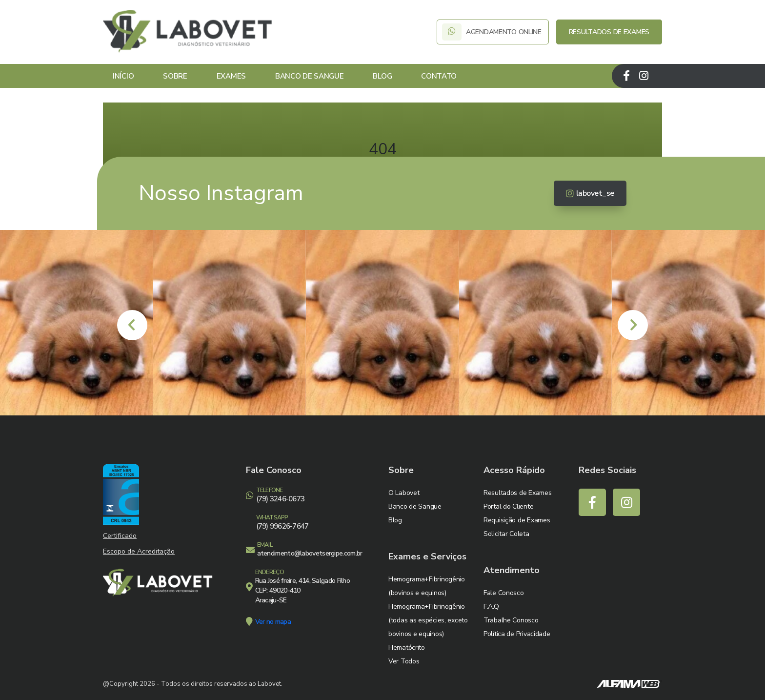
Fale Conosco (504, 593)
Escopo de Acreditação (139, 551)
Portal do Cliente (508, 506)
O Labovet (404, 493)
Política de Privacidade (517, 634)
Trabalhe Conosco (511, 620)
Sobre (175, 76)
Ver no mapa (273, 622)
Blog (382, 76)
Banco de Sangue (310, 76)
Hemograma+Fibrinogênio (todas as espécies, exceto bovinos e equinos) (428, 620)
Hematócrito (407, 648)
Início (123, 76)
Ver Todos (404, 661)
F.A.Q (491, 607)
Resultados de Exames (517, 493)
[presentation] (132, 325)
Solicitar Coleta (506, 534)
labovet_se (590, 193)
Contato (439, 76)
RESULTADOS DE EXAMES (609, 32)
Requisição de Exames (517, 520)
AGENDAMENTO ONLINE (493, 32)
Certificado (120, 536)
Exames (231, 76)
